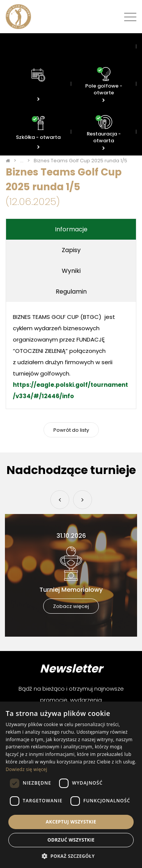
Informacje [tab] (71, 229)
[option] (71, 575)
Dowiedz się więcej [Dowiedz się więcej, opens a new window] (27, 769)
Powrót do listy (71, 430)
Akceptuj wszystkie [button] (71, 822)
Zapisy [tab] (71, 250)
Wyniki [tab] (71, 271)
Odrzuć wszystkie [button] (71, 840)
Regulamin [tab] (71, 292)
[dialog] (71, 785)
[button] (71, 856)
